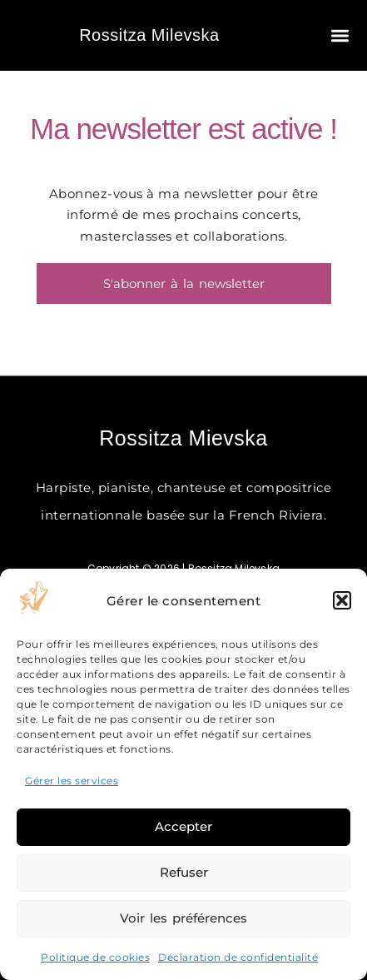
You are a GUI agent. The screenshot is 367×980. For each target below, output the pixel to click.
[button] (342, 600)
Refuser (184, 872)
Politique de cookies (95, 957)
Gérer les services (72, 781)
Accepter (183, 826)
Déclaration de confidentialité (238, 957)
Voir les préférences (183, 918)
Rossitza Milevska (149, 35)
